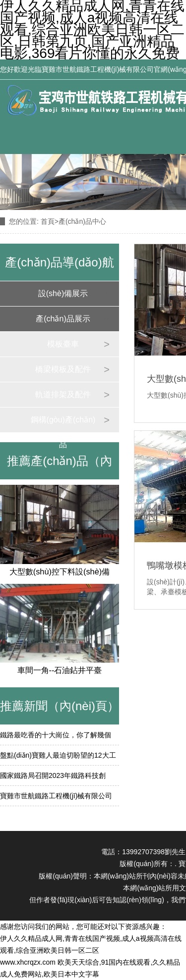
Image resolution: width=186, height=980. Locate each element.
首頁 (48, 221)
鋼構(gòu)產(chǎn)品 (63, 424)
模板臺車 (63, 344)
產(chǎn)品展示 (63, 319)
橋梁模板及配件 (63, 369)
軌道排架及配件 (63, 394)
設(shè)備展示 (63, 293)
